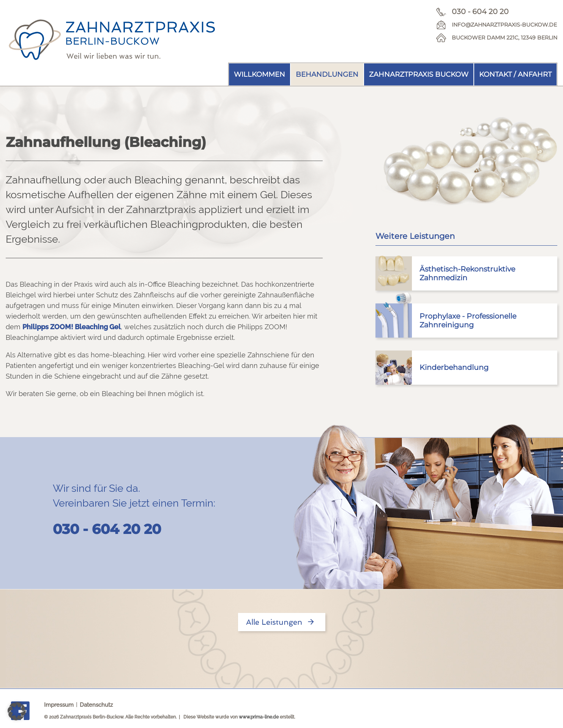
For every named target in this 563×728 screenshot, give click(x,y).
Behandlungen (327, 74)
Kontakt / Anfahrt (515, 74)
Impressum (59, 705)
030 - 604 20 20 (480, 12)
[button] (17, 711)
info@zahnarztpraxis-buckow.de (504, 25)
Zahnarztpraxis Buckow (419, 74)
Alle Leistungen (282, 622)
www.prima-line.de (259, 717)
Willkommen (259, 74)
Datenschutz (96, 705)
